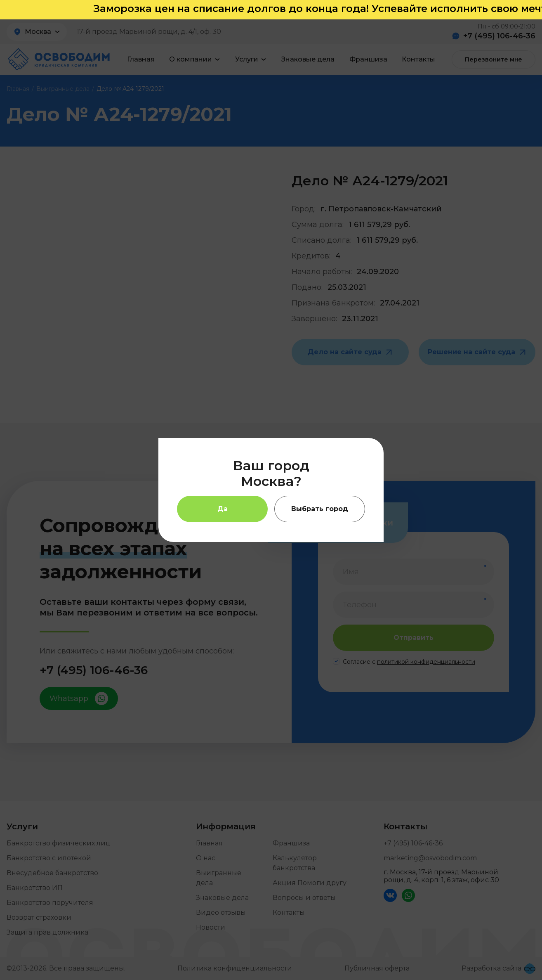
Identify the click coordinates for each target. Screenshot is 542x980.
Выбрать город (320, 509)
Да (223, 509)
